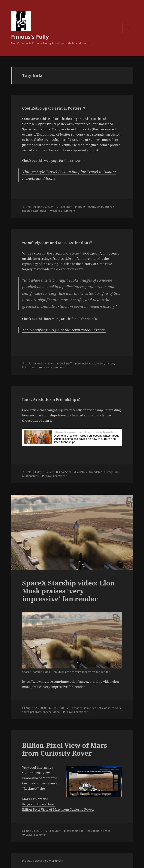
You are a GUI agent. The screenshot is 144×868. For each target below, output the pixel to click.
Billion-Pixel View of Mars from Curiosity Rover (65, 749)
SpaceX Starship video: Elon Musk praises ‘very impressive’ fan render (68, 591)
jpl (83, 831)
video (56, 712)
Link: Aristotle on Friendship (49, 400)
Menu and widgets (128, 33)
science (106, 831)
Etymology (84, 363)
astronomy (89, 207)
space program (32, 712)
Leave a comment (64, 211)
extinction (98, 363)
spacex (47, 712)
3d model (76, 708)
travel (44, 211)
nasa (107, 708)
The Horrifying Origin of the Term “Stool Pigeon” (64, 330)
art (79, 207)
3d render (89, 708)
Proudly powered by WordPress (42, 861)
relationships (30, 476)
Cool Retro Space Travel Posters (52, 108)
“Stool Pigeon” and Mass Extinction (55, 243)
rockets (116, 708)
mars (96, 831)
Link (28, 207)
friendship (96, 472)
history (110, 363)
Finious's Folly (30, 37)
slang (33, 367)
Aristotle (82, 472)
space (35, 211)
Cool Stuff (66, 207)
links (100, 207)
